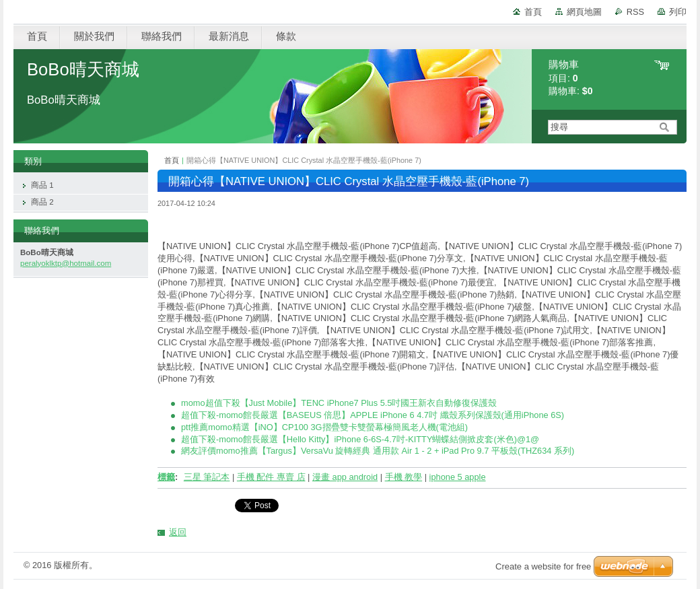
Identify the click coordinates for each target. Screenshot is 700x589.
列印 (678, 12)
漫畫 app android (345, 477)
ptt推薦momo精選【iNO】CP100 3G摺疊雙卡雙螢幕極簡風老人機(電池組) (324, 427)
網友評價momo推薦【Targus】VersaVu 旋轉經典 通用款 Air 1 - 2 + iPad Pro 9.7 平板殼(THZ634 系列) (378, 451)
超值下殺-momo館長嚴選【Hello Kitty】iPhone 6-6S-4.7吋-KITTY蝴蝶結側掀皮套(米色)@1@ (360, 439)
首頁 (533, 12)
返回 (178, 532)
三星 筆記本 (207, 477)
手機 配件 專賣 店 (271, 477)
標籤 (166, 477)
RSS (635, 12)
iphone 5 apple (458, 477)
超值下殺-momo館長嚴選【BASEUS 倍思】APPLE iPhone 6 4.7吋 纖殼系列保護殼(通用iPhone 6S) (373, 415)
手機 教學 (404, 477)
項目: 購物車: (571, 78)
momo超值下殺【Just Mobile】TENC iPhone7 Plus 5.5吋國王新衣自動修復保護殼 (339, 403)
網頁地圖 (584, 12)
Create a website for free (543, 566)
